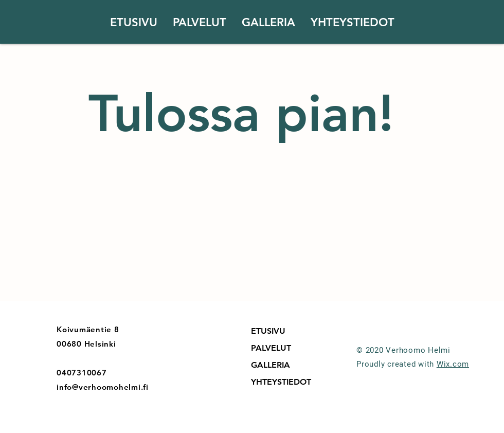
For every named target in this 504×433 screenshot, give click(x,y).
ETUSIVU (268, 331)
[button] (200, 23)
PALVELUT (271, 348)
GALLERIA (271, 365)
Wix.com (453, 364)
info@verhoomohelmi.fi (103, 387)
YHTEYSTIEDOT (281, 382)
